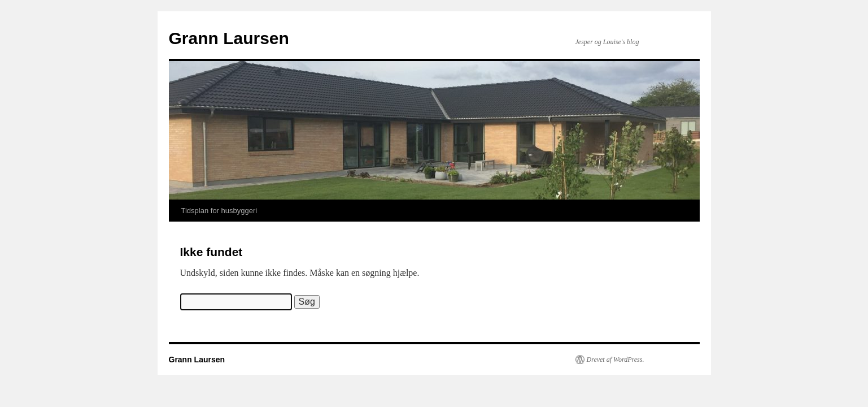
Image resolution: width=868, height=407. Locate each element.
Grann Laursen (229, 38)
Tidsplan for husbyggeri (219, 211)
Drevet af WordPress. (616, 360)
